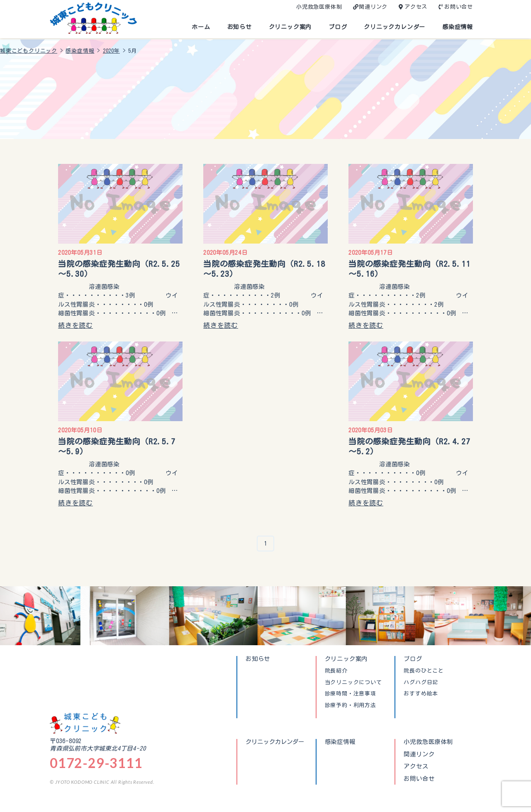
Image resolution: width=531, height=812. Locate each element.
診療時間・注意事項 (351, 694)
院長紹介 (336, 671)
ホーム (201, 27)
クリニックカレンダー (395, 27)
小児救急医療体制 (319, 7)
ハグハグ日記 (421, 683)
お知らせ (240, 27)
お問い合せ (459, 7)
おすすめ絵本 (421, 694)
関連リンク (373, 7)
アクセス (416, 7)
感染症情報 (458, 27)
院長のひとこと (424, 671)
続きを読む (76, 325)
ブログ (338, 27)
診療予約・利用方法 (351, 705)
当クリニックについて (353, 683)
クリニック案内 (290, 27)
